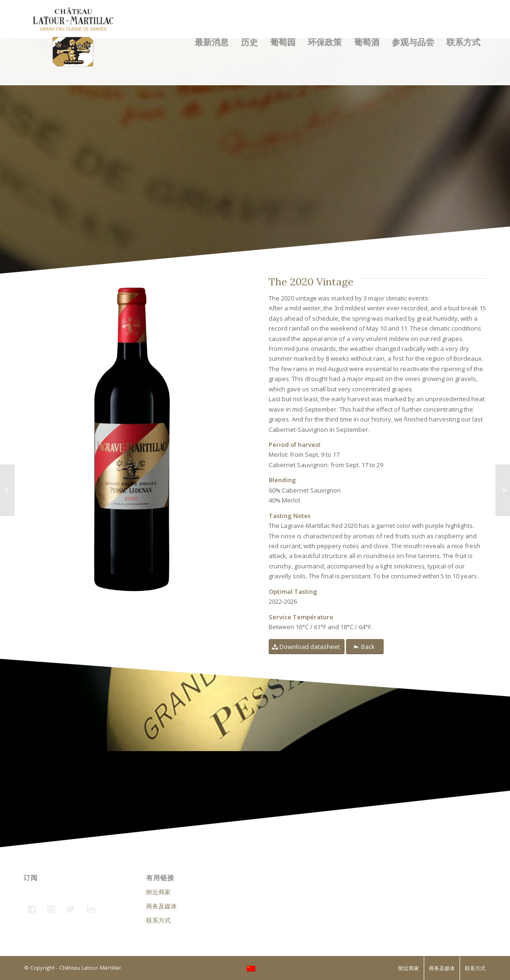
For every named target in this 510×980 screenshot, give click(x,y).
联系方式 (158, 920)
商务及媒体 (161, 906)
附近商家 (158, 892)
